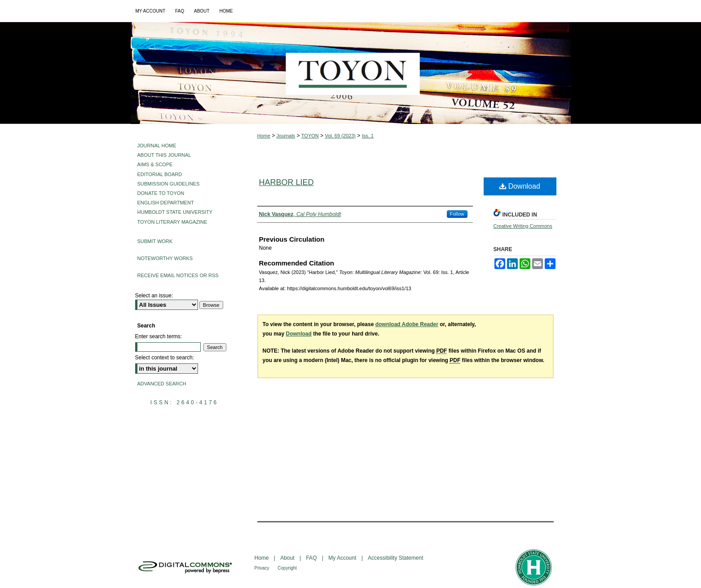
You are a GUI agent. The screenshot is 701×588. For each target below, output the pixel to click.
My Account (343, 558)
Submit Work (155, 241)
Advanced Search (162, 384)
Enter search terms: (159, 336)
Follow (457, 214)
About (288, 558)
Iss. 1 (368, 136)
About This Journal (164, 155)
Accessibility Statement (395, 558)
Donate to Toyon (161, 193)
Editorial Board (160, 174)
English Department (166, 203)
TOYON (310, 136)
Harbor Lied (287, 182)
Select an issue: (154, 296)
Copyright (287, 568)
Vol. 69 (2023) (340, 136)
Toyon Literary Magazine (172, 222)
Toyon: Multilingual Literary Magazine (351, 73)
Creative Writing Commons (523, 226)
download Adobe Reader (407, 324)
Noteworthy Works (165, 258)
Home (264, 136)
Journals (286, 136)
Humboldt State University (175, 212)
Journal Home (157, 146)
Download (520, 186)
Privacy (263, 568)
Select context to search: (165, 358)
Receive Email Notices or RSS (178, 275)
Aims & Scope (155, 164)
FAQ (312, 558)
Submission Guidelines (169, 184)
